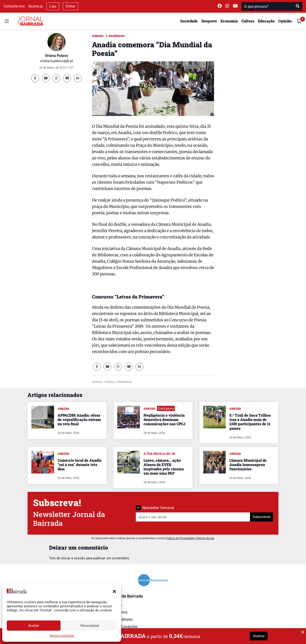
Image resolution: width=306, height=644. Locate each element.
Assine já (35, 6)
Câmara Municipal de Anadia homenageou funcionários (248, 465)
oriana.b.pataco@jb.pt (56, 61)
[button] (114, 591)
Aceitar (34, 626)
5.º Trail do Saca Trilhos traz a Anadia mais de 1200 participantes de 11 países (250, 422)
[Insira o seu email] (193, 517)
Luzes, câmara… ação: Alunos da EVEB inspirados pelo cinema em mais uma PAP (164, 467)
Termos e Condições (62, 636)
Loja (53, 6)
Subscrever (261, 517)
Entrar (71, 6)
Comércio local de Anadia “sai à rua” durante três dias (80, 465)
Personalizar (90, 626)
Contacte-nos (14, 6)
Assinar (259, 636)
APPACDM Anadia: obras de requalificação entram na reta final (79, 419)
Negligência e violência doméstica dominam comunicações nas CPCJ (165, 419)
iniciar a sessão (73, 558)
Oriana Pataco (56, 56)
